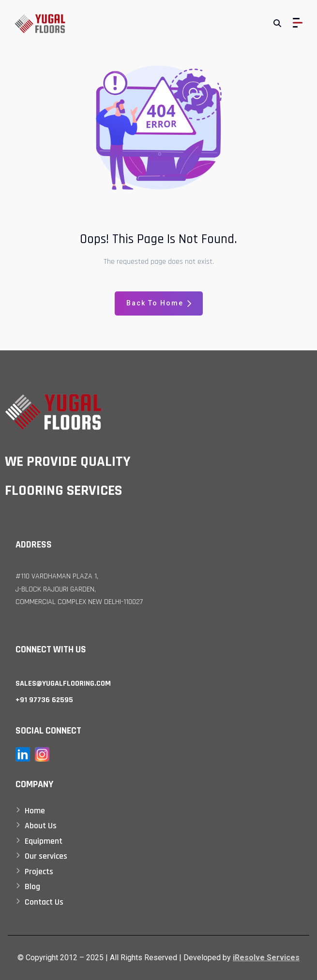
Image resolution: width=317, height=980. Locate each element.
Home (35, 811)
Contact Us (44, 902)
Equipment (44, 841)
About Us (41, 826)
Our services (46, 856)
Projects (39, 872)
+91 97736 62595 (44, 700)
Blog (32, 886)
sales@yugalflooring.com (63, 684)
